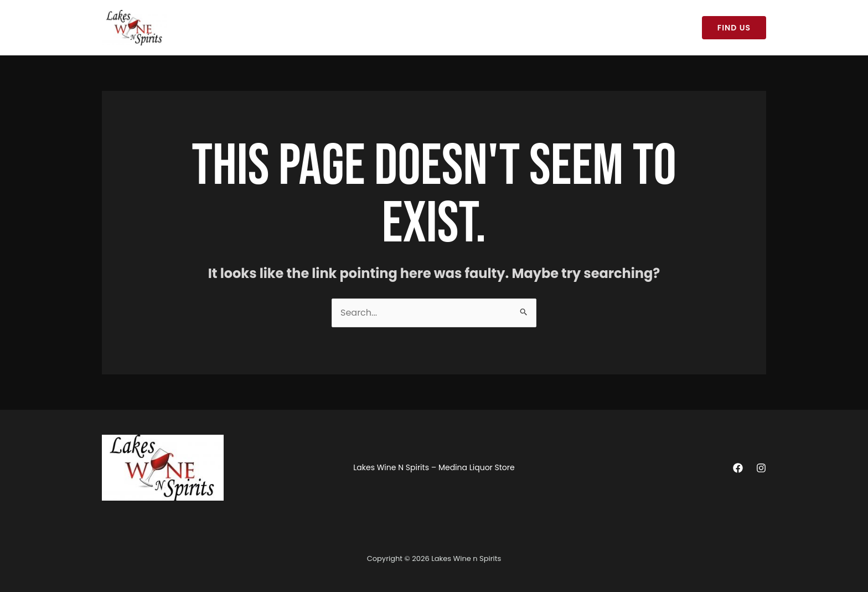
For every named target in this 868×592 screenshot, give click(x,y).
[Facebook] (738, 468)
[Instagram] (761, 468)
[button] (734, 28)
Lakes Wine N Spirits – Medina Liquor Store (267, 28)
